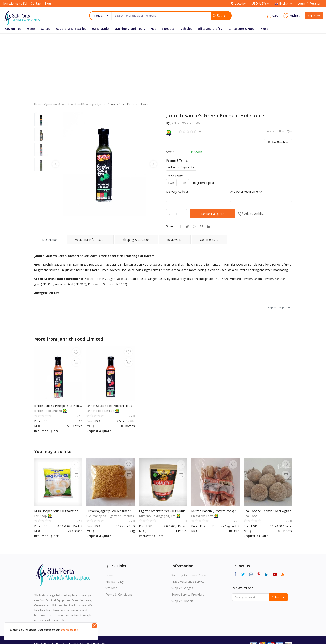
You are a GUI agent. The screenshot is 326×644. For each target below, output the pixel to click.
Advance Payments (181, 167)
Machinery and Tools (130, 29)
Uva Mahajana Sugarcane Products (110, 516)
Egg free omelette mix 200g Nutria (162, 511)
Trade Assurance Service (188, 582)
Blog (48, 3)
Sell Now (314, 16)
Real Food (251, 516)
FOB (171, 183)
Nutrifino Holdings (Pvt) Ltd (158, 516)
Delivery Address (177, 192)
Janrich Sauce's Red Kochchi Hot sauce (111, 406)
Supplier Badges (182, 588)
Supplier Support (182, 601)
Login (301, 3)
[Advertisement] (163, 65)
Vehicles (186, 29)
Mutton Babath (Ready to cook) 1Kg (215, 511)
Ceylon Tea (13, 29)
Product (98, 16)
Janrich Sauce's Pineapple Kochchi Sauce (58, 406)
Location (239, 3)
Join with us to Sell (15, 3)
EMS (184, 183)
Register (315, 3)
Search (220, 16)
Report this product (280, 307)
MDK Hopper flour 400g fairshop (56, 511)
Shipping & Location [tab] (136, 240)
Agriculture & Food (241, 29)
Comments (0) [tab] (210, 240)
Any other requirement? (246, 192)
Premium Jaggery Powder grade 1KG (111, 511)
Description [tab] (50, 240)
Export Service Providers (188, 594)
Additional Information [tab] (90, 240)
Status (170, 152)
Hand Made (100, 29)
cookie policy (69, 630)
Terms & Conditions (119, 594)
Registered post (204, 183)
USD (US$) (261, 3)
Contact (36, 3)
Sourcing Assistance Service (190, 575)
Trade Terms (175, 176)
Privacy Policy (115, 582)
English (284, 3)
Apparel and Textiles (71, 29)
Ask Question (278, 142)
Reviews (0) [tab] (175, 240)
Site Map (111, 588)
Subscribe (278, 597)
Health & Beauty (163, 29)
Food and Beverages (83, 104)
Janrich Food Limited (185, 123)
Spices (46, 29)
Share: (170, 226)
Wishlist (291, 16)
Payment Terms (177, 160)
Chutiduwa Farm (203, 516)
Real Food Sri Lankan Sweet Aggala (267, 511)
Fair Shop (41, 516)
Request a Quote (213, 214)
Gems (31, 29)
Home (38, 104)
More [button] (264, 29)
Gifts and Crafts (210, 29)
